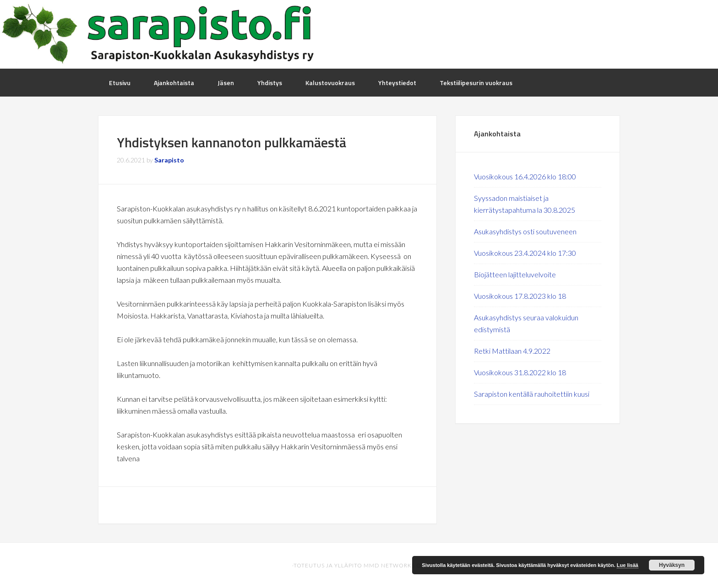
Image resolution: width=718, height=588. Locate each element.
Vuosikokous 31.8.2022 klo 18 (520, 372)
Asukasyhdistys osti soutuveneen (525, 231)
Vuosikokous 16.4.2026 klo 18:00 (525, 176)
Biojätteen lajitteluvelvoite (515, 274)
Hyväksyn (672, 565)
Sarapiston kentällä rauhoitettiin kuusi (532, 394)
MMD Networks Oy (394, 565)
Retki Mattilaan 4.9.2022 (512, 351)
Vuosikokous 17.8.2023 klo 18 (520, 296)
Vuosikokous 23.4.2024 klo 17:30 (525, 253)
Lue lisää (628, 565)
